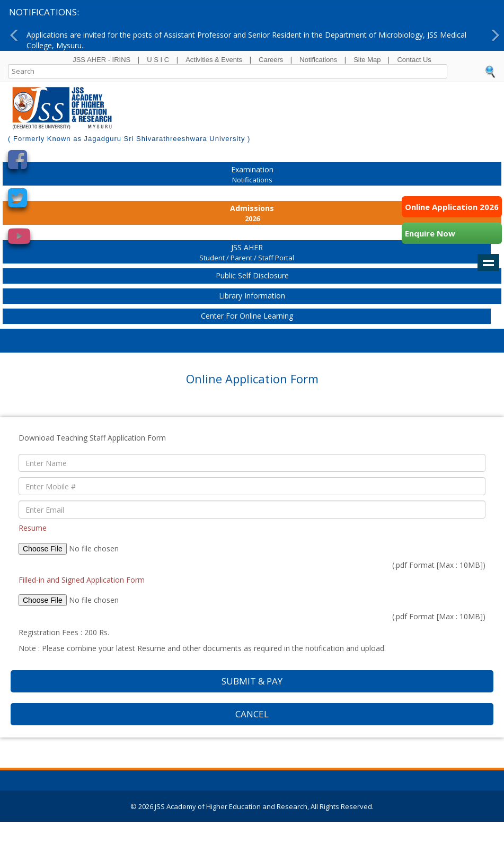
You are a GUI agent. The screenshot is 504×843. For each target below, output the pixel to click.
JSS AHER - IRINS (101, 60)
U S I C (158, 60)
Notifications (318, 60)
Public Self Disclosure (252, 275)
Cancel (252, 714)
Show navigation (488, 262)
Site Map (367, 60)
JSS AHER (247, 253)
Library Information (252, 296)
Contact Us (414, 60)
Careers (271, 60)
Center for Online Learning (247, 316)
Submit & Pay (252, 681)
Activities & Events (214, 60)
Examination (252, 175)
